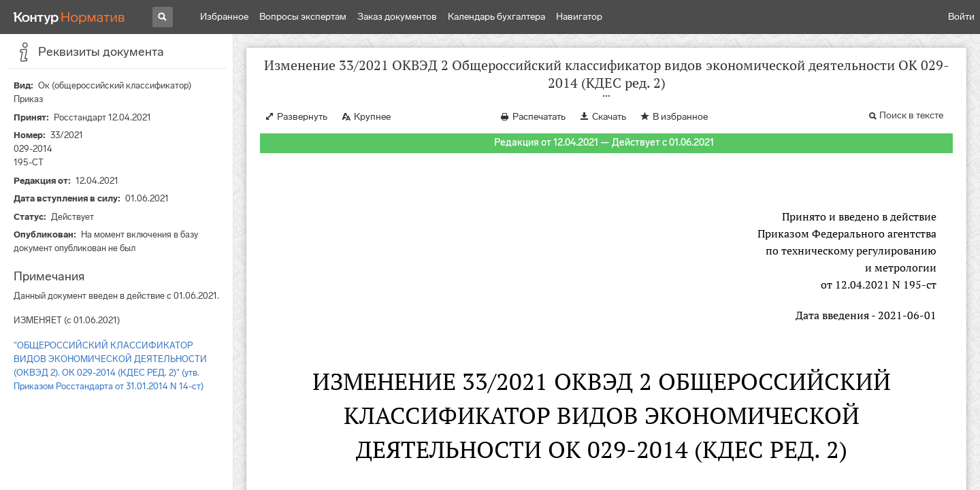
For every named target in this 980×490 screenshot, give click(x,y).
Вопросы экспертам (303, 17)
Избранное (224, 17)
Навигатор (579, 17)
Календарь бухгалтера (496, 17)
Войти (961, 17)
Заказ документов (397, 17)
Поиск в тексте (911, 115)
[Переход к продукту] (69, 17)
